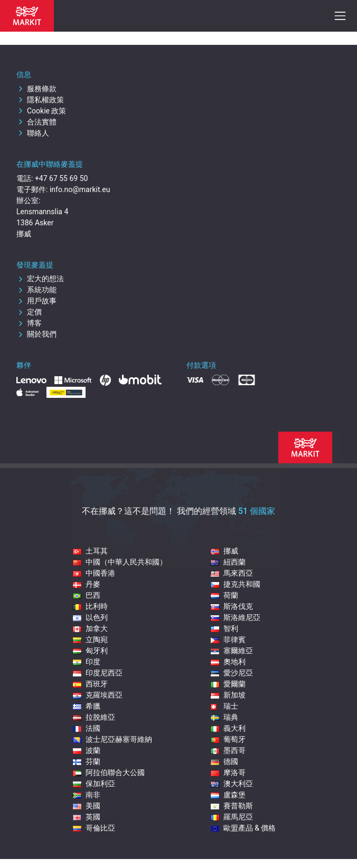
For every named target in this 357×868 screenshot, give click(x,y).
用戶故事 (36, 301)
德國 (224, 761)
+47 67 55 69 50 (62, 178)
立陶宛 (90, 640)
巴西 (87, 595)
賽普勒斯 (232, 806)
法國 (87, 728)
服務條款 (36, 89)
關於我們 (36, 334)
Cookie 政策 (41, 111)
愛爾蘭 (228, 684)
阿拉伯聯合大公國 (109, 772)
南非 (87, 795)
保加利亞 (94, 784)
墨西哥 (228, 750)
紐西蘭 (228, 562)
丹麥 (87, 584)
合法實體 (36, 122)
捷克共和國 (236, 584)
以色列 (90, 617)
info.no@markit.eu (80, 189)
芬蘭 (87, 761)
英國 (87, 817)
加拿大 (90, 628)
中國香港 (94, 573)
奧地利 (228, 662)
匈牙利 (90, 651)
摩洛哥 (228, 772)
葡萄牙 (228, 739)
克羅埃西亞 (98, 695)
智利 (224, 628)
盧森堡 (228, 795)
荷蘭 (224, 595)
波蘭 (87, 750)
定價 (29, 312)
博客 (29, 323)
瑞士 (224, 706)
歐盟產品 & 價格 (243, 828)
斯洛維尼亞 (236, 617)
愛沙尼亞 (232, 673)
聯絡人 (33, 133)
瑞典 (224, 717)
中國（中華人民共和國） (120, 562)
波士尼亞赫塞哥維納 (112, 739)
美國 (87, 806)
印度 (87, 662)
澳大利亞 (232, 784)
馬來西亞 (232, 573)
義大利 (228, 728)
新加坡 (228, 695)
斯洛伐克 (232, 606)
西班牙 (90, 684)
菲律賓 (228, 640)
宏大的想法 (40, 279)
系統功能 (36, 290)
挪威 (224, 551)
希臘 (87, 706)
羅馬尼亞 (232, 817)
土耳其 (90, 551)
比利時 (90, 606)
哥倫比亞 (94, 828)
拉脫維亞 (94, 717)
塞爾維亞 (232, 651)
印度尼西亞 (98, 673)
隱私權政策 (40, 100)
